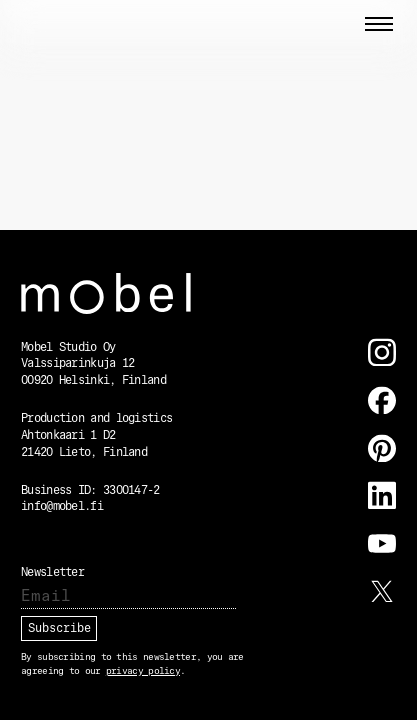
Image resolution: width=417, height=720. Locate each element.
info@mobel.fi (62, 507)
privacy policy (143, 671)
